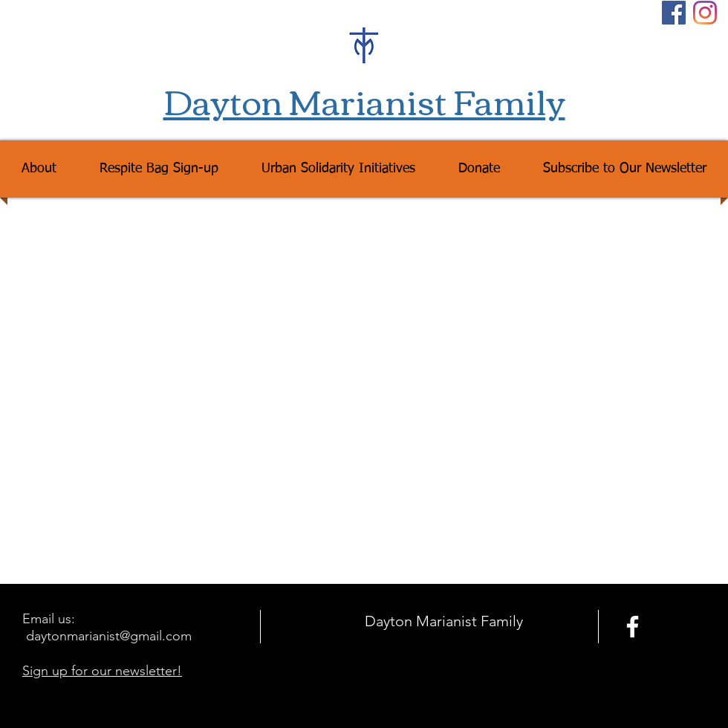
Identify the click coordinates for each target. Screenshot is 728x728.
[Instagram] (705, 13)
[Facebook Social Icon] (674, 13)
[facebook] (633, 627)
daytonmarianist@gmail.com (109, 636)
